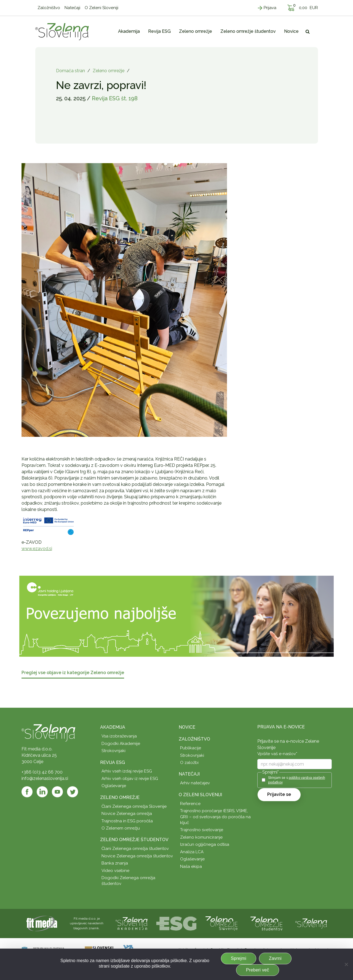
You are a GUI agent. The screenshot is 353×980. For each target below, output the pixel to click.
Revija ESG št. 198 (115, 98)
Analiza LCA (192, 852)
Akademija (113, 727)
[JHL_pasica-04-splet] (176, 616)
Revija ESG (113, 762)
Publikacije (191, 748)
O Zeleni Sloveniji (200, 795)
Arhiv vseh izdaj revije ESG (127, 771)
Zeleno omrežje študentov (134, 840)
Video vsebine (115, 871)
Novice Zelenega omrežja (127, 814)
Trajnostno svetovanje (202, 830)
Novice (187, 727)
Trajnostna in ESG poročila (127, 821)
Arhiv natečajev (195, 783)
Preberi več (258, 970)
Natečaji (189, 774)
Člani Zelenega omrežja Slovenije (134, 806)
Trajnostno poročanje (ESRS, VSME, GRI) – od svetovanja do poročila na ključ (215, 817)
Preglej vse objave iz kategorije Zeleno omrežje (73, 673)
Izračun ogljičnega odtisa (205, 844)
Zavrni (275, 958)
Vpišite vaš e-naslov (277, 754)
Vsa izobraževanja (119, 736)
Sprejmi (239, 958)
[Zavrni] (346, 964)
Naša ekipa (191, 866)
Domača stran (70, 71)
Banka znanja (115, 863)
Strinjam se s (297, 780)
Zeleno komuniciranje (201, 837)
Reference (190, 804)
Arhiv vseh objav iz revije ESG (130, 779)
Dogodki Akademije (121, 744)
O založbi (189, 763)
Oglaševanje (114, 786)
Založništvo (194, 739)
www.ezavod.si (37, 549)
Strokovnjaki (113, 751)
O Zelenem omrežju (121, 828)
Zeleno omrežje (109, 71)
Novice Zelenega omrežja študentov (137, 856)
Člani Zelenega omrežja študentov (135, 849)
